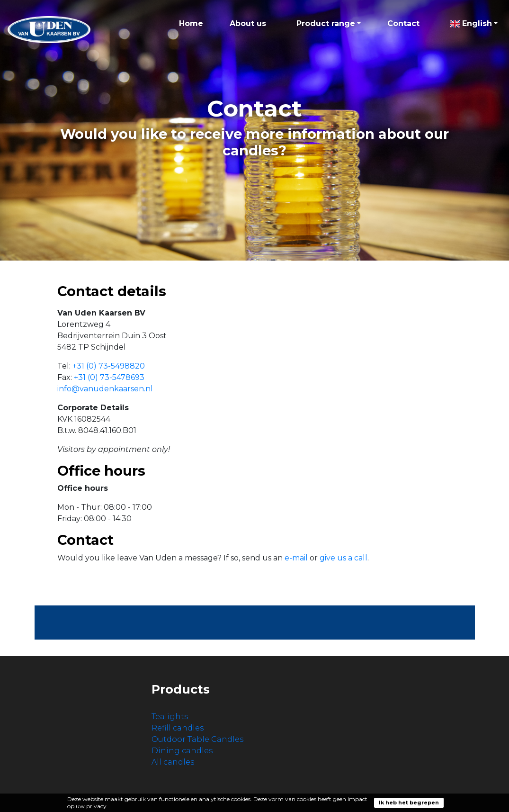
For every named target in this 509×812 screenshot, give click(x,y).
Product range (326, 23)
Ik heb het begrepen (409, 803)
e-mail (296, 558)
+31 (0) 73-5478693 (109, 377)
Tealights (170, 717)
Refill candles (178, 728)
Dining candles (182, 751)
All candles (173, 762)
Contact (403, 23)
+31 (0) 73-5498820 (109, 366)
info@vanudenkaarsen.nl (105, 389)
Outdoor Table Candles (197, 739)
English (471, 23)
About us (248, 23)
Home (191, 23)
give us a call (344, 558)
